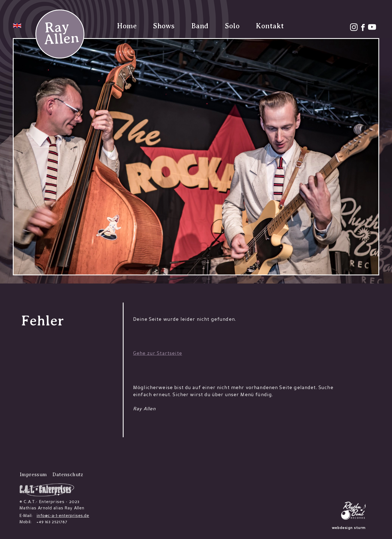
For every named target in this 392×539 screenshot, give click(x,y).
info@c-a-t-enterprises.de (63, 516)
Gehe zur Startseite (158, 354)
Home (127, 26)
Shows (164, 26)
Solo (232, 26)
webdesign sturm (349, 528)
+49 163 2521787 (52, 522)
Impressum (33, 474)
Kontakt (270, 26)
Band (200, 26)
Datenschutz (68, 474)
